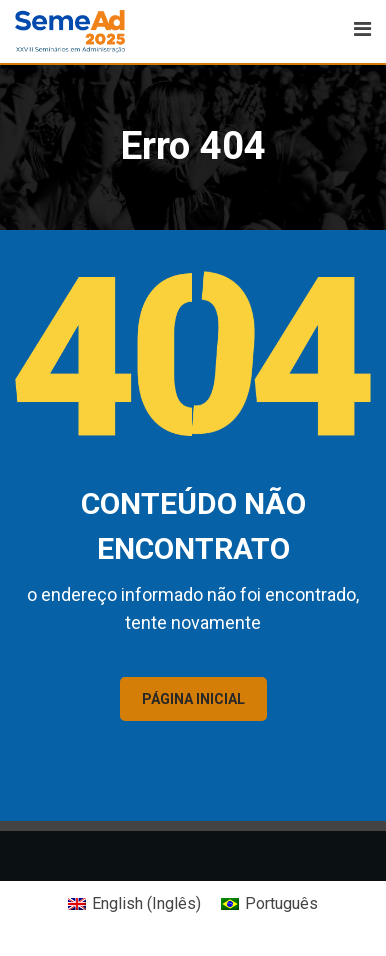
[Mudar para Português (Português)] (269, 904)
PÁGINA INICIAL (193, 699)
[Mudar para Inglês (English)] (134, 904)
